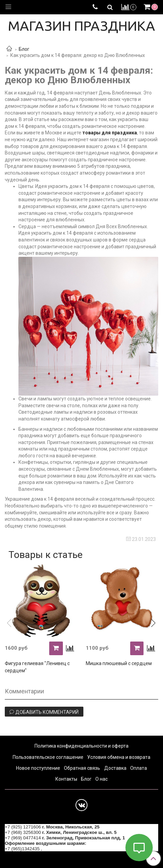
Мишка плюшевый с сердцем (119, 663)
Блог (24, 49)
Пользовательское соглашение (48, 757)
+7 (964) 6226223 (62, 849)
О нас (101, 779)
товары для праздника (110, 133)
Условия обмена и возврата (119, 757)
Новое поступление (38, 768)
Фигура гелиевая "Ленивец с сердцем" (37, 667)
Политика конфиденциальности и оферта (81, 746)
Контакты (66, 779)
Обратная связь (82, 768)
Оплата (139, 768)
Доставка (115, 768)
